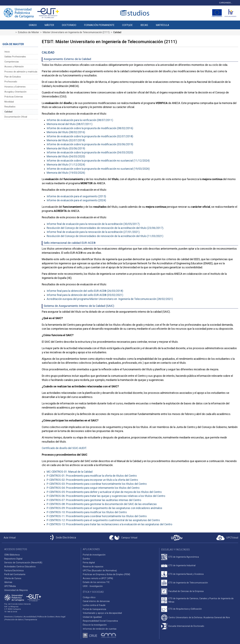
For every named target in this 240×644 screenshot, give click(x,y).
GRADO (33, 25)
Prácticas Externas (14, 97)
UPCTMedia (10, 586)
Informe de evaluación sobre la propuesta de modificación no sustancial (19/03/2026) (98, 169)
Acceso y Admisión (14, 67)
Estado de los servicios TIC (96, 582)
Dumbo (86, 559)
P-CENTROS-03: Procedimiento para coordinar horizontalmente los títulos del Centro (97, 484)
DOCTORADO (69, 25)
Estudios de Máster (28, 32)
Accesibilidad (30, 617)
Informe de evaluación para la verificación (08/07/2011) (80, 120)
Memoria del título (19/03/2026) (66, 173)
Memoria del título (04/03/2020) (66, 156)
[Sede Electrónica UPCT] (62, 538)
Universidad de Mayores (16, 590)
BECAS (144, 25)
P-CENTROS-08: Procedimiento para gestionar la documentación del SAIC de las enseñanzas (102, 504)
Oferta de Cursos (13, 578)
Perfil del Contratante (15, 574)
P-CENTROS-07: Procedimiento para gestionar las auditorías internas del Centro (94, 500)
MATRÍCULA (162, 25)
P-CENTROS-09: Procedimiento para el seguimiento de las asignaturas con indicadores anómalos (104, 508)
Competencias (12, 62)
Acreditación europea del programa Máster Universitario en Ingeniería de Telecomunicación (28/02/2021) (110, 299)
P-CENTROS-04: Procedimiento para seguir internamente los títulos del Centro (93, 488)
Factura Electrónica (14, 571)
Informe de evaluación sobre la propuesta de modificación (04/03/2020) (90, 152)
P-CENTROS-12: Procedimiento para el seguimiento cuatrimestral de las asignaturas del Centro (103, 520)
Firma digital (89, 563)
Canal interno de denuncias (96, 601)
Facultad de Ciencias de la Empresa (186, 591)
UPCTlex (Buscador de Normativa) (100, 571)
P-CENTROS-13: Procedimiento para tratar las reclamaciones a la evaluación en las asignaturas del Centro (109, 524)
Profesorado (11, 82)
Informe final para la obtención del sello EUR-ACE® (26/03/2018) (85, 291)
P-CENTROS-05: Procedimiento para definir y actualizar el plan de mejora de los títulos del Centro (104, 492)
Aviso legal (60, 617)
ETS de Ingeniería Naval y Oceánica (186, 574)
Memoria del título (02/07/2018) (66, 140)
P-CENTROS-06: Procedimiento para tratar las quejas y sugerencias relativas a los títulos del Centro (106, 496)
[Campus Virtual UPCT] (123, 538)
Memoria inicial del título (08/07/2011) (70, 124)
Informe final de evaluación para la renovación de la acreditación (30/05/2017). (93, 224)
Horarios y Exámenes (15, 87)
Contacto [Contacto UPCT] (18, 617)
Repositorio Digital (13, 559)
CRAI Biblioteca (12, 555)
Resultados (10, 107)
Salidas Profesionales (15, 57)
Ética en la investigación (95, 625)
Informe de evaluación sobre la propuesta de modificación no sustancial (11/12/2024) (98, 161)
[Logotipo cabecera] (135, 13)
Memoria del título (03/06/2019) (66, 148)
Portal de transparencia (94, 609)
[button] (177, 23)
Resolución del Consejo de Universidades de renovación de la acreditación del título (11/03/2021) (105, 236)
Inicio (7, 52)
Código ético (89, 597)
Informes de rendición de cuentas (100, 629)
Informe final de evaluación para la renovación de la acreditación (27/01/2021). (93, 232)
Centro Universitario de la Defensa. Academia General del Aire (199, 618)
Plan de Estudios (13, 77)
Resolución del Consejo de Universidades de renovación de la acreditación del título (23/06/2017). (105, 228)
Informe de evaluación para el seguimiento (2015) (76, 196)
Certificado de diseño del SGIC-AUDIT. (64, 448)
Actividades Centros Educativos (20, 567)
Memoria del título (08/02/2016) (66, 132)
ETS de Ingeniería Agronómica (184, 557)
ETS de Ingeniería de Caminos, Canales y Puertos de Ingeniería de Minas (201, 600)
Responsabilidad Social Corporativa (100, 621)
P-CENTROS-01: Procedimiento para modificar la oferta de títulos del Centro (92, 476)
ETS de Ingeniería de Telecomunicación (188, 583)
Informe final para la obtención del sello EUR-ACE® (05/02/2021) (85, 295)
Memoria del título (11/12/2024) (66, 165)
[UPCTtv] (177, 538)
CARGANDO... (226, 3)
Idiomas (8, 582)
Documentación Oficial (16, 117)
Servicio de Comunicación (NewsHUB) (23, 563)
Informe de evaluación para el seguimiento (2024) (76, 200)
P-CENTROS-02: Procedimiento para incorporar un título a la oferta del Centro (92, 480)
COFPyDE (127, 25)
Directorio (9, 617)
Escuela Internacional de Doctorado (186, 626)
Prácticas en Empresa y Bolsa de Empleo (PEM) (106, 574)
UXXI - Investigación (93, 586)
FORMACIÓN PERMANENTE (99, 25)
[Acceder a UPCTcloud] (227, 538)
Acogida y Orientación (15, 92)
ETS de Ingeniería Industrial (182, 566)
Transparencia (31, 620)
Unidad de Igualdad (92, 617)
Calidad (8, 112)
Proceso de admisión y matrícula (21, 72)
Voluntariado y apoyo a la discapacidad (102, 613)
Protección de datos (14, 620)
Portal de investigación (94, 555)
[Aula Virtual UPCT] (9, 538)
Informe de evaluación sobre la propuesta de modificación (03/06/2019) (90, 144)
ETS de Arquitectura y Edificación (185, 609)
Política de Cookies (46, 617)
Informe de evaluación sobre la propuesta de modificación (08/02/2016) (90, 128)
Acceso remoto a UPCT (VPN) (98, 578)
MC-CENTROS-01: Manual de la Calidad (70, 472)
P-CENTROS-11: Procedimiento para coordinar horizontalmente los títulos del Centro (97, 516)
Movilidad (9, 102)
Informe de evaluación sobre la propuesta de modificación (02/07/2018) (90, 136)
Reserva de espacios (93, 567)
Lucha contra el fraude (94, 605)
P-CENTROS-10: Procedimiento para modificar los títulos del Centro (87, 512)
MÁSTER (49, 25)
